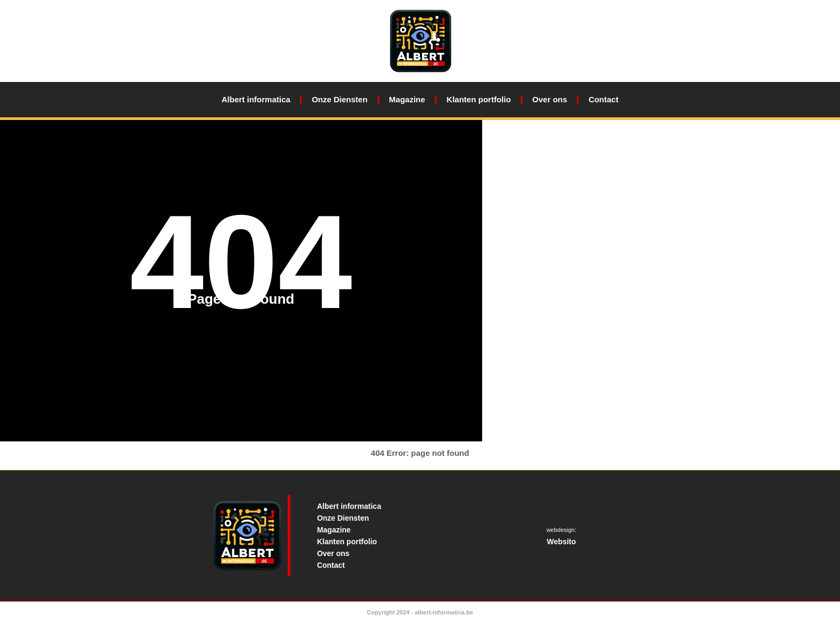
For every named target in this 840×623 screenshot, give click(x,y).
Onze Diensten (340, 99)
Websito (561, 542)
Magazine (407, 99)
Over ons (550, 99)
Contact (604, 99)
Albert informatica (256, 99)
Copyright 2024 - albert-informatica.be (420, 612)
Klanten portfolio (479, 99)
